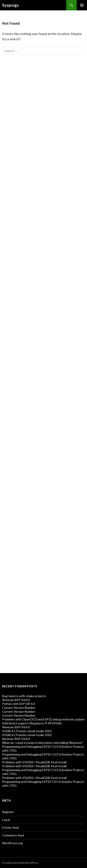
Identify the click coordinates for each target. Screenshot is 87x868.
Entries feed (10, 827)
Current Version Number (19, 708)
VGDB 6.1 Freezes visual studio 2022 (27, 731)
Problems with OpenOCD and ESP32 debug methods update (43, 719)
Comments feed (13, 835)
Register (8, 812)
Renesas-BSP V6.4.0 (16, 700)
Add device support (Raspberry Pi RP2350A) (32, 723)
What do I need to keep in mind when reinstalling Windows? (42, 743)
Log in (6, 820)
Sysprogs (10, 5)
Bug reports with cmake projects (24, 696)
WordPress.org (12, 843)
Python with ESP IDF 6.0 (19, 704)
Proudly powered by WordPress (21, 863)
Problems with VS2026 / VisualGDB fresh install (34, 762)
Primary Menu (82, 5)
